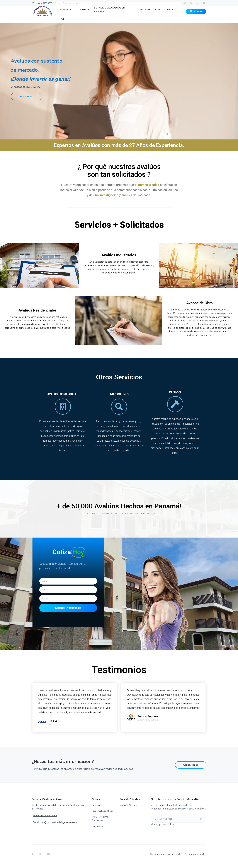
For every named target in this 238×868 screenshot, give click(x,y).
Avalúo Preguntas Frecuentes (101, 823)
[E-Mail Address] (179, 823)
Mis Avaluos (196, 14)
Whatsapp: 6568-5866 (42, 3)
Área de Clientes (128, 810)
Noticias (96, 810)
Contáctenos (26, 101)
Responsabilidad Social (103, 815)
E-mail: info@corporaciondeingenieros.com (74, 3)
